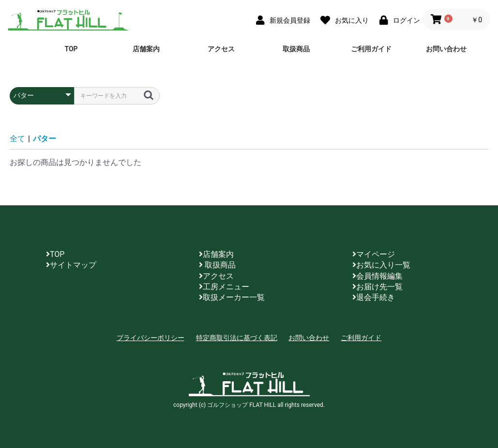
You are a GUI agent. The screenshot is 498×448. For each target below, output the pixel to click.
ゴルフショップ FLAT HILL (68, 19)
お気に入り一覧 (381, 265)
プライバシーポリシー (151, 338)
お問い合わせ (446, 49)
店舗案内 (146, 49)
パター (45, 139)
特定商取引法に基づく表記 (237, 338)
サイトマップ (71, 265)
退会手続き (374, 297)
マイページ (374, 254)
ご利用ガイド (371, 49)
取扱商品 (296, 49)
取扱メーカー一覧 (232, 297)
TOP (71, 49)
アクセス (221, 49)
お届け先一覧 (377, 287)
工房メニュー (224, 287)
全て (17, 139)
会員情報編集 (377, 276)
